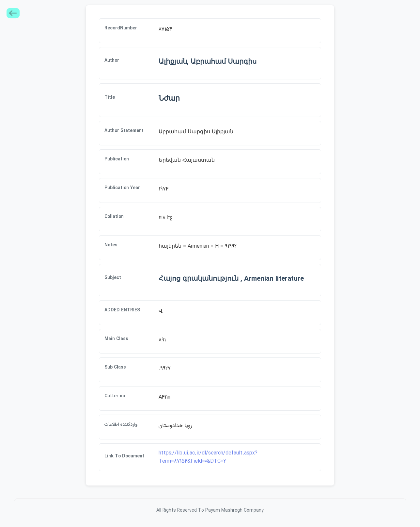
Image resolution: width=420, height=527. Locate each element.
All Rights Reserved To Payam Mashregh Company (210, 510)
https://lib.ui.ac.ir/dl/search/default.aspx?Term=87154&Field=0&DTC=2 (208, 457)
